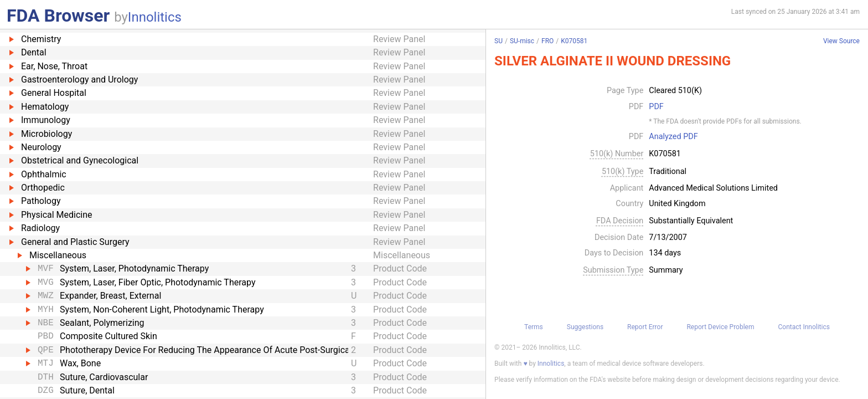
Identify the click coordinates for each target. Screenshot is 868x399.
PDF (656, 107)
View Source (841, 41)
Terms (534, 327)
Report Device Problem (720, 327)
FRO (547, 41)
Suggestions (585, 327)
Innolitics (155, 17)
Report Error (645, 327)
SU (498, 41)
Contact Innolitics (804, 327)
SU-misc (522, 41)
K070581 (574, 41)
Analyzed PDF (673, 137)
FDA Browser (58, 16)
